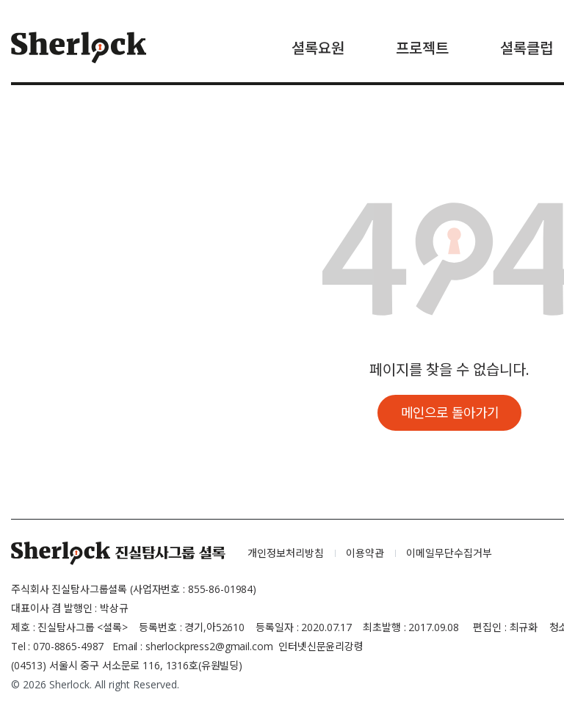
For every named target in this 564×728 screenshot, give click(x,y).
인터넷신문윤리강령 (321, 647)
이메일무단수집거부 (449, 554)
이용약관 (365, 554)
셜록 (118, 554)
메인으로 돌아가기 (450, 412)
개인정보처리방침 (286, 554)
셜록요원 (318, 48)
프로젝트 (422, 48)
